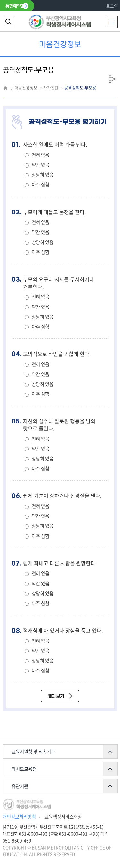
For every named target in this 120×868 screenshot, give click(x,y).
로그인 (112, 6)
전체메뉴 (112, 20)
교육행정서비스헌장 (63, 817)
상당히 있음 (43, 175)
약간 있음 (40, 165)
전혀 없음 (40, 155)
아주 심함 (40, 184)
